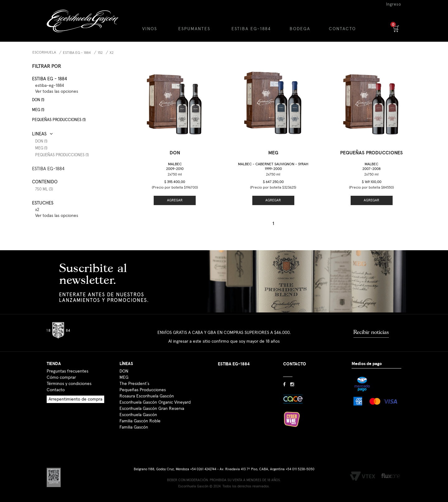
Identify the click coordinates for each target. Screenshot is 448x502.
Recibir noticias (371, 332)
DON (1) (38, 100)
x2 (112, 53)
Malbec (175, 167)
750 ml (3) (44, 189)
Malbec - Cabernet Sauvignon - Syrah (273, 167)
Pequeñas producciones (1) (59, 120)
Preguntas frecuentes (68, 371)
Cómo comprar (61, 378)
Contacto (56, 390)
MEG (124, 378)
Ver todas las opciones (57, 91)
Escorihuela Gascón (138, 415)
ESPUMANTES (194, 29)
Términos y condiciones (69, 384)
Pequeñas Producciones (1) (62, 155)
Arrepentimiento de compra (75, 399)
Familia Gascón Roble (140, 421)
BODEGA (300, 29)
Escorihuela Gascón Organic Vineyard (155, 402)
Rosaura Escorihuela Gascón (147, 396)
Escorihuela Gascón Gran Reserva (152, 409)
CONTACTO (342, 29)
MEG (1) (38, 110)
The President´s (134, 384)
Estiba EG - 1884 (77, 53)
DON (124, 371)
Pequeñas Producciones (143, 390)
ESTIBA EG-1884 (251, 29)
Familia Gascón (134, 427)
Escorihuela (44, 53)
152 (100, 53)
